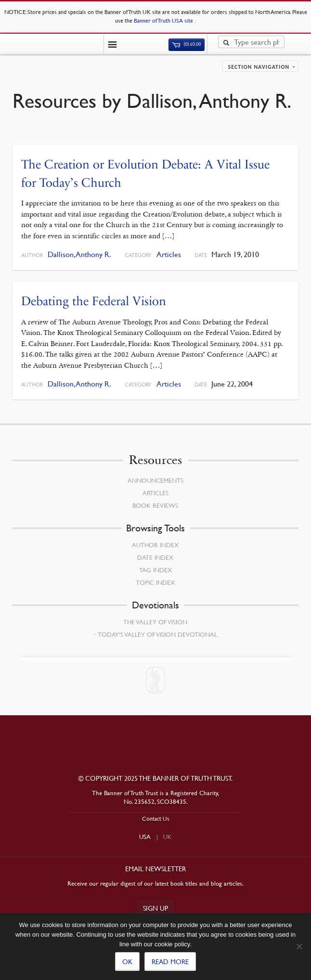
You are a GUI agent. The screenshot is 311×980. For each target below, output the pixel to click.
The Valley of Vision (155, 622)
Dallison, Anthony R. (79, 254)
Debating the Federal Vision (94, 301)
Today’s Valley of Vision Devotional (157, 634)
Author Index (155, 545)
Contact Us (156, 819)
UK (168, 837)
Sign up (155, 908)
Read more (170, 961)
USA (145, 837)
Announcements (155, 480)
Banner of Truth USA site (164, 20)
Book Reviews (155, 505)
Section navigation (259, 67)
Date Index (155, 557)
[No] (299, 946)
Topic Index (155, 582)
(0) (186, 44)
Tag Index (155, 570)
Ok (127, 961)
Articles (169, 254)
